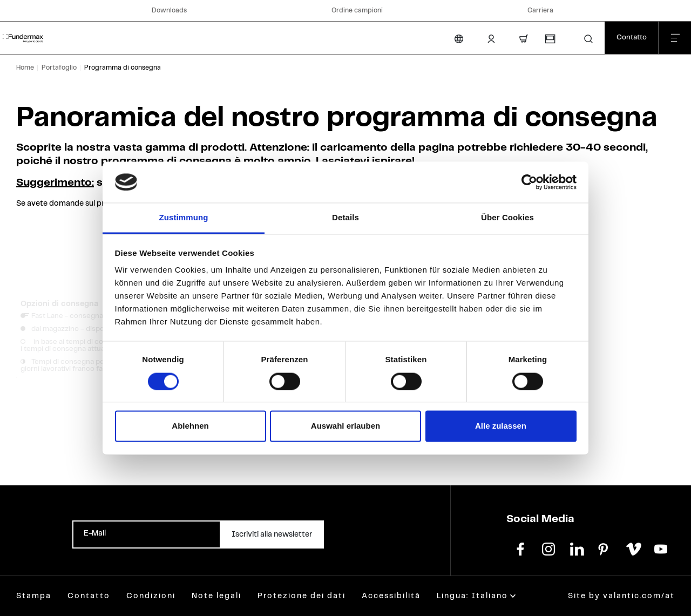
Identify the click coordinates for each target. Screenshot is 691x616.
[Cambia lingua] (459, 39)
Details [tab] (345, 218)
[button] (588, 39)
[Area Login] (491, 39)
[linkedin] (577, 548)
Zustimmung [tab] (184, 218)
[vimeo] (633, 548)
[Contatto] (632, 38)
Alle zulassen (501, 426)
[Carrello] (524, 39)
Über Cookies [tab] (507, 218)
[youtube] (661, 548)
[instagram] (548, 548)
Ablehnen (190, 426)
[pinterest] (605, 548)
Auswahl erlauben (345, 426)
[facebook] (520, 548)
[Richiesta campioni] (550, 39)
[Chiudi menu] (675, 38)
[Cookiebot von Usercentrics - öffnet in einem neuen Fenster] (529, 182)
